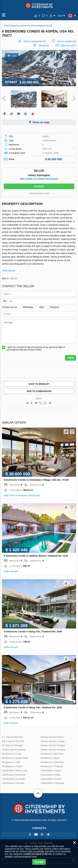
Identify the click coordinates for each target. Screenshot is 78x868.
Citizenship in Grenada (13, 779)
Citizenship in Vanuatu (13, 783)
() (35, 41)
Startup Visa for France (52, 737)
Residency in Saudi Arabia (15, 758)
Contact (39, 186)
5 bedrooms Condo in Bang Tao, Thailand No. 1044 (33, 631)
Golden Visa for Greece (14, 750)
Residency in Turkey (12, 766)
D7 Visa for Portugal (12, 745)
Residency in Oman (12, 754)
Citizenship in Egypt (50, 775)
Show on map (41, 122)
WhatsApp (28, 307)
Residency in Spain (50, 758)
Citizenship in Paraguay (52, 783)
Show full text (9, 271)
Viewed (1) (44, 46)
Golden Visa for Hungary (53, 750)
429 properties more (39, 193)
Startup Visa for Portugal (53, 745)
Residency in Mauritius (52, 754)
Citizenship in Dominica (14, 775)
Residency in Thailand (52, 766)
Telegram (55, 307)
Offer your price (68, 46)
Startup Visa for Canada (52, 741)
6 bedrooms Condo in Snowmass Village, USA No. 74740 (36, 480)
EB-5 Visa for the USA (13, 741)
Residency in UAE (11, 762)
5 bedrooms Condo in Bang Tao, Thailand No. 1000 (33, 707)
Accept (39, 862)
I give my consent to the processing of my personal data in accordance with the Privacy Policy (36, 348)
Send (71, 358)
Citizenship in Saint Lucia (15, 771)
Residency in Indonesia (52, 762)
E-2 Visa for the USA (12, 737)
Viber (42, 307)
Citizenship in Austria (51, 779)
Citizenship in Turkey (51, 771)
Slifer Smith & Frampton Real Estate (39, 179)
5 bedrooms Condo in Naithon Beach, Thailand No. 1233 (36, 556)
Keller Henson (11, 571)
